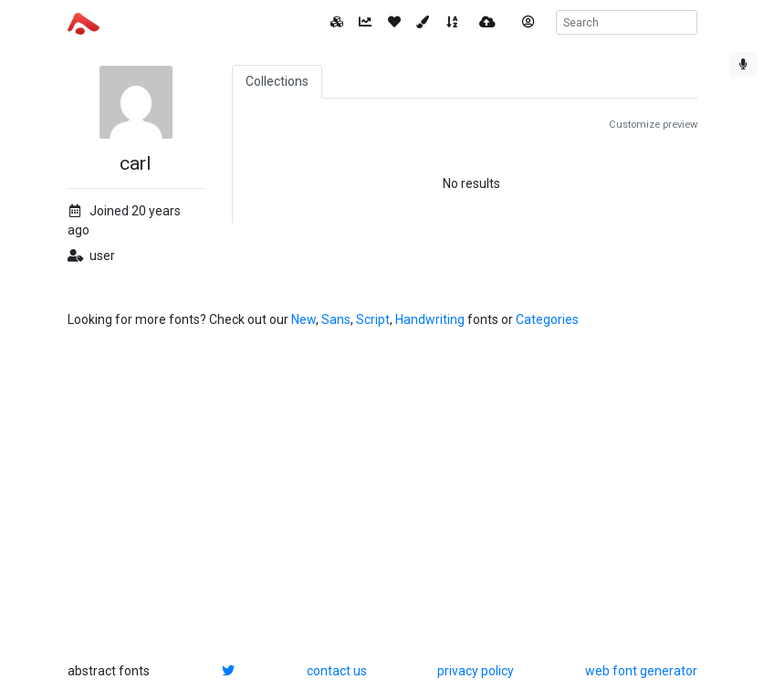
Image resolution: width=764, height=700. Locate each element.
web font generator (641, 671)
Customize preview (653, 125)
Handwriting (430, 319)
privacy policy (476, 671)
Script (373, 319)
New (304, 319)
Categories (547, 319)
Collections (277, 81)
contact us (337, 671)
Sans (336, 319)
